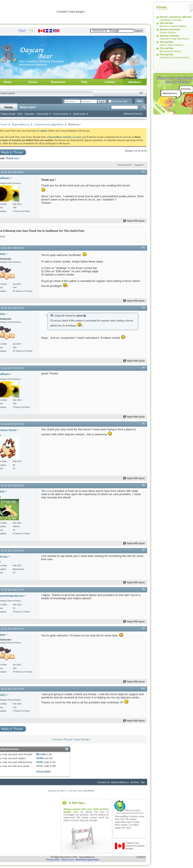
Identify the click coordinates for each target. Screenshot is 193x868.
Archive (135, 782)
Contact (110, 82)
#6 (143, 485)
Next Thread (81, 739)
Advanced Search (133, 114)
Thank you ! (13, 158)
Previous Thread (63, 739)
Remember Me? (118, 101)
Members (134, 82)
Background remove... (171, 51)
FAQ (84, 82)
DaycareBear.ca (21, 124)
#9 (143, 628)
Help (140, 101)
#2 (143, 248)
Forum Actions (61, 114)
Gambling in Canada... (171, 20)
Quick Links (79, 114)
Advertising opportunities (87, 860)
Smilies (40, 758)
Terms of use (67, 860)
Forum (33, 82)
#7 (143, 550)
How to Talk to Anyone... (172, 45)
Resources (58, 82)
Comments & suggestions (49, 124)
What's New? (28, 107)
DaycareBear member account (65, 137)
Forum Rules (43, 772)
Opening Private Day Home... (175, 39)
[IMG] (40, 762)
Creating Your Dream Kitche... (175, 57)
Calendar (29, 114)
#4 (143, 368)
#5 (143, 424)
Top (143, 782)
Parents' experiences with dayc (176, 17)
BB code (41, 754)
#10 (143, 688)
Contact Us (104, 782)
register (44, 131)
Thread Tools (123, 165)
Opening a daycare (169, 36)
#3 (143, 308)
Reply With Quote (134, 221)
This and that (166, 23)
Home (7, 82)
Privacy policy (53, 860)
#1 (143, 172)
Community (42, 114)
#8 (143, 589)
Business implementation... (174, 26)
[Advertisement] (168, 181)
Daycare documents (170, 29)
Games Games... (169, 32)
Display (138, 165)
